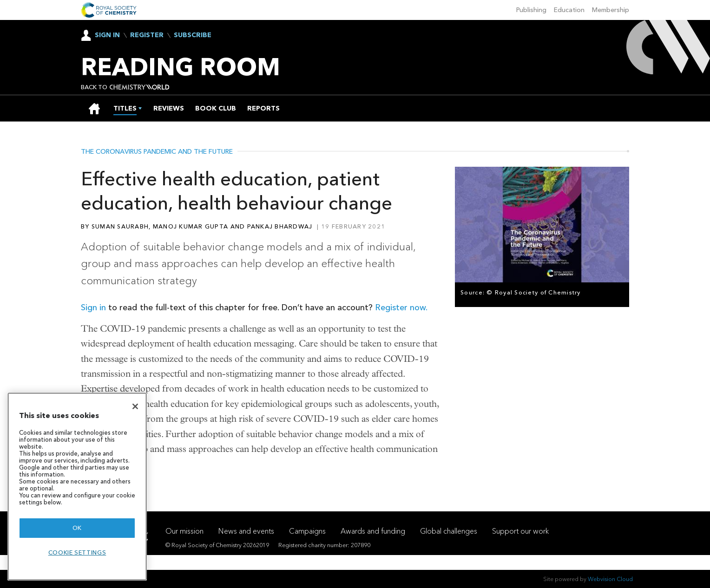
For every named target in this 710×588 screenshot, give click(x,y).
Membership (611, 10)
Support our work (520, 531)
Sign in (93, 307)
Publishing (531, 10)
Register (147, 35)
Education (569, 10)
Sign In (107, 35)
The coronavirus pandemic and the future (157, 152)
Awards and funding (373, 531)
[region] (77, 487)
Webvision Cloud (610, 579)
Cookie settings (77, 552)
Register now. (401, 307)
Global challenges (449, 531)
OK (77, 528)
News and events (246, 531)
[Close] (135, 406)
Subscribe (193, 35)
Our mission (184, 531)
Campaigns (307, 531)
